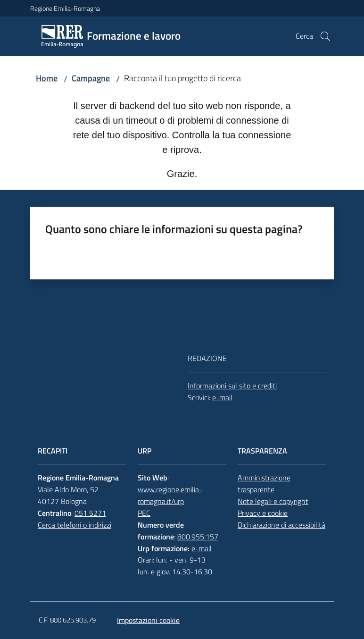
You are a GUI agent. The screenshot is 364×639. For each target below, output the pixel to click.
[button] (325, 36)
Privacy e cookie (263, 513)
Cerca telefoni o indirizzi (74, 525)
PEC (144, 513)
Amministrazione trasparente (264, 483)
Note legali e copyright (273, 501)
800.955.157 (198, 537)
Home (47, 78)
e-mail (222, 397)
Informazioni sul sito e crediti (232, 386)
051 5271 (90, 513)
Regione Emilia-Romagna (65, 8)
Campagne (91, 78)
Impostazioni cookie (148, 620)
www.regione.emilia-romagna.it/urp (170, 495)
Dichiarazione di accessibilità (281, 525)
